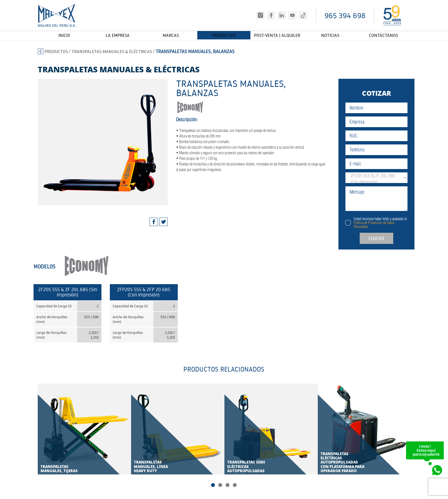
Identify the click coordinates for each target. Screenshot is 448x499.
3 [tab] (227, 486)
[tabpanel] (97, 142)
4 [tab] (235, 486)
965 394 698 (345, 16)
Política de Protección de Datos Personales (385, 225)
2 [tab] (220, 486)
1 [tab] (213, 486)
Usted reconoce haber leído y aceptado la (391, 223)
